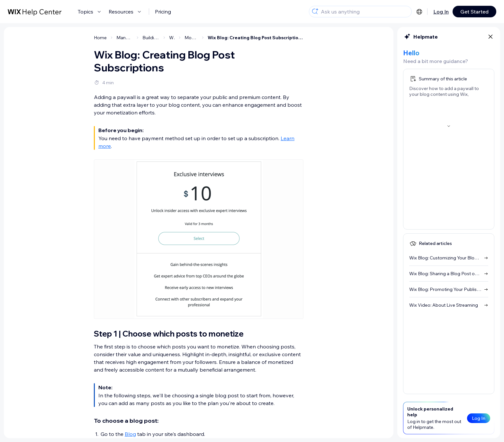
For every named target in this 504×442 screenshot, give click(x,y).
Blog (130, 434)
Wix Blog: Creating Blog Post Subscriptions (256, 38)
